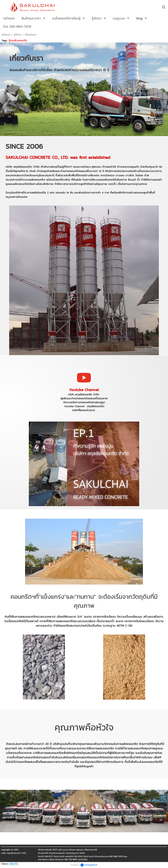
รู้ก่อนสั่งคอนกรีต (18, 41)
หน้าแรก (6, 35)
